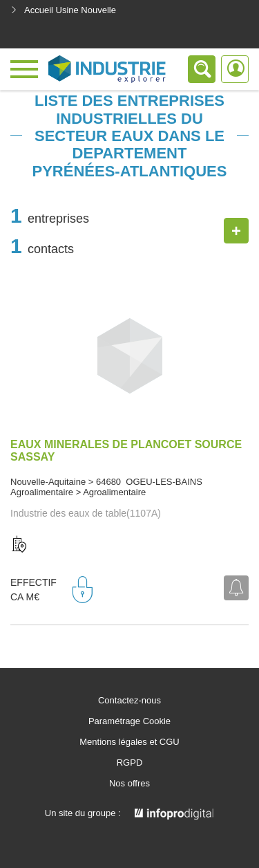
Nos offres (129, 784)
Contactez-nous (129, 701)
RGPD (130, 763)
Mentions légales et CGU (129, 742)
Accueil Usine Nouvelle (63, 10)
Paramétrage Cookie (129, 721)
